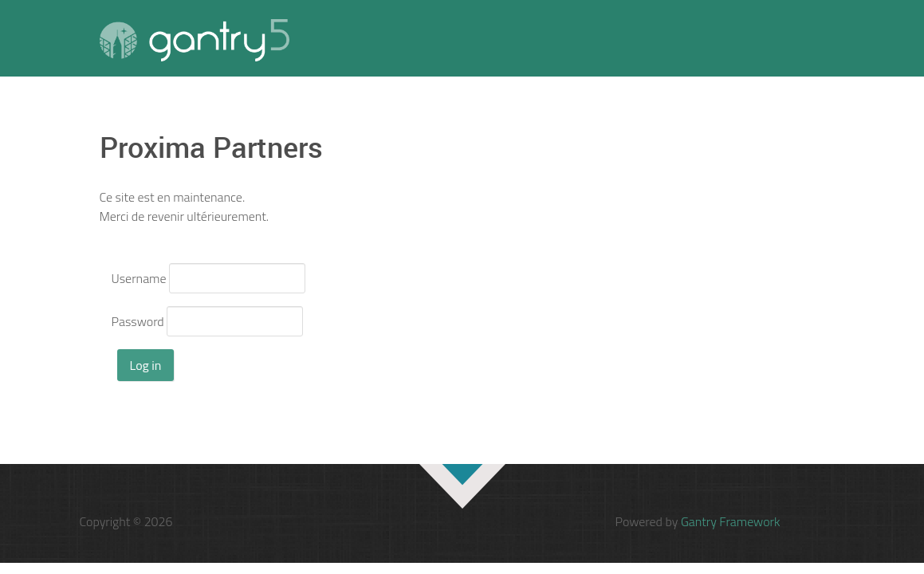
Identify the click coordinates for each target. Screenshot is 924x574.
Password (138, 321)
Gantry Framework (731, 521)
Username (139, 278)
